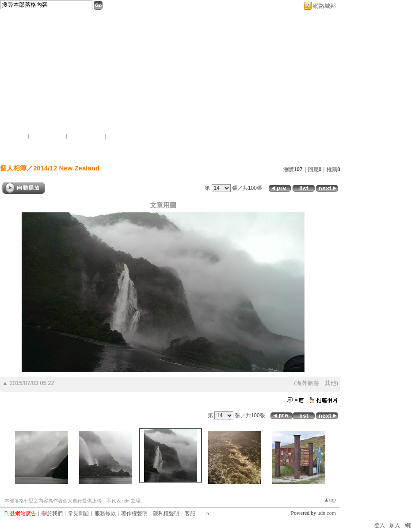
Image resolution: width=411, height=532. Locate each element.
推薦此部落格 (48, 136)
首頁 (61, 152)
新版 (75, 116)
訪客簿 (199, 152)
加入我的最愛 (87, 136)
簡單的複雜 (27, 116)
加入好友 (15, 136)
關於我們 (52, 513)
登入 (380, 525)
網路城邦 (324, 6)
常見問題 (79, 513)
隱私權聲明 (166, 513)
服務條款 (105, 513)
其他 (331, 383)
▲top (330, 500)
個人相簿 (152, 152)
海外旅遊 (308, 383)
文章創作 (101, 152)
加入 (395, 525)
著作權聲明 (134, 513)
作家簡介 (247, 152)
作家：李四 (18, 127)
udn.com (327, 513)
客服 (190, 513)
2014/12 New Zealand (66, 168)
